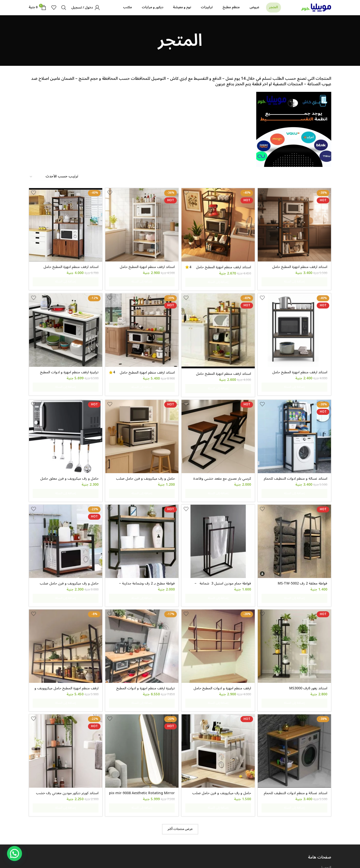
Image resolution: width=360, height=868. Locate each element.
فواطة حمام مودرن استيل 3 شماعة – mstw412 (222, 564)
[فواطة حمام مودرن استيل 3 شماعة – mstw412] (218, 520)
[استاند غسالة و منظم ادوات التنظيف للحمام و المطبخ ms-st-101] (295, 426)
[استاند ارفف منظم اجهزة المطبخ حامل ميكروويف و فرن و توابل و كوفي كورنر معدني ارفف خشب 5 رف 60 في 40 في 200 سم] (295, 235)
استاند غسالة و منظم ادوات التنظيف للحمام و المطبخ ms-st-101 (295, 469)
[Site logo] (316, 13)
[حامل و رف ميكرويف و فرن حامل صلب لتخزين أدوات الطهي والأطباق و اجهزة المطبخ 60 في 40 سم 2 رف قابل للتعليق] (65, 520)
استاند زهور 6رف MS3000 (308, 656)
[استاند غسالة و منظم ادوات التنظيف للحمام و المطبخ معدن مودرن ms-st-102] (295, 709)
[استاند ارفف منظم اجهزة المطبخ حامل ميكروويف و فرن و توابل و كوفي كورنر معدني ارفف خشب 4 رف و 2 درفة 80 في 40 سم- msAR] (65, 235)
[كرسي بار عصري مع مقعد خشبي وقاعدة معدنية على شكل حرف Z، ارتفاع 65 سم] (218, 426)
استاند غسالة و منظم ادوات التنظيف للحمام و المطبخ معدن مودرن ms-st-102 (295, 753)
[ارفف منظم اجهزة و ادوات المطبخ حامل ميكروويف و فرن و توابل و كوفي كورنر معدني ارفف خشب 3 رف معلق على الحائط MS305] (218, 615)
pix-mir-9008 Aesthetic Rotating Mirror (146, 753)
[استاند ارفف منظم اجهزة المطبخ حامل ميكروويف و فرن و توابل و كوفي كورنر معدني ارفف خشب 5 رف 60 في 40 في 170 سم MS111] (218, 235)
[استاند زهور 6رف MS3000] (295, 615)
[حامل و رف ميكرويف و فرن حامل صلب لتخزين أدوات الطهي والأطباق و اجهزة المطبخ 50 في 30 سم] (218, 709)
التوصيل (325, 814)
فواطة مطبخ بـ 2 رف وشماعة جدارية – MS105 (146, 564)
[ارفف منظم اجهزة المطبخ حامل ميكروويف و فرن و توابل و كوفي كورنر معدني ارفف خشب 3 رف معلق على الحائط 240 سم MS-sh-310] (65, 615)
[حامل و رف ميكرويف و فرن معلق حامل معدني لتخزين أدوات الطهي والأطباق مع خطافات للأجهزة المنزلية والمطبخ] (65, 426)
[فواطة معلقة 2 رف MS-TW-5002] (295, 520)
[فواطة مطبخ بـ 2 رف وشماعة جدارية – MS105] (142, 520)
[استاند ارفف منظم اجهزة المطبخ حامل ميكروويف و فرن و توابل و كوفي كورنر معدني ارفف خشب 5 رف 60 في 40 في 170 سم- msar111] (142, 235)
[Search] (64, 13)
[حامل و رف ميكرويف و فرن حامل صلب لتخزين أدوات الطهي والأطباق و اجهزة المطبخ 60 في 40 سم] (142, 426)
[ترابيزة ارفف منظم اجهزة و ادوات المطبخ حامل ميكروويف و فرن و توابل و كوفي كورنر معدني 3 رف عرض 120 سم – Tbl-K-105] (65, 330)
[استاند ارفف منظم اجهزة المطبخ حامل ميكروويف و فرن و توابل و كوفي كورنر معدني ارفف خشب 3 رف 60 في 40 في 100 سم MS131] (295, 330)
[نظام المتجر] (54, 188)
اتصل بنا (325, 840)
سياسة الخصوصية (318, 831)
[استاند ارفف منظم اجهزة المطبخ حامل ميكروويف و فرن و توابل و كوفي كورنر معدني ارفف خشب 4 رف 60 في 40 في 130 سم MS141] (218, 330)
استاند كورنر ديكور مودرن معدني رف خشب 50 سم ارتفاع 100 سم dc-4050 (65, 753)
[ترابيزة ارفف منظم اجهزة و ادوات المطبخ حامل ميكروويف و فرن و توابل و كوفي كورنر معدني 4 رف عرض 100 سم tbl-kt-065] (142, 615)
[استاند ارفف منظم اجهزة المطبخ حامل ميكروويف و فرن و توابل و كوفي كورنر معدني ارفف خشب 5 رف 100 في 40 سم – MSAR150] (142, 330)
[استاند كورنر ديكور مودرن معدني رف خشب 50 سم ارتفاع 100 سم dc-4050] (65, 709)
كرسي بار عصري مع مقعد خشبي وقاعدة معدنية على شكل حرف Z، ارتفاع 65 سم (221, 469)
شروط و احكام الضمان (316, 822)
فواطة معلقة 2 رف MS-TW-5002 (302, 561)
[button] (14, 853)
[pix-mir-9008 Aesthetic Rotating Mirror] (142, 709)
